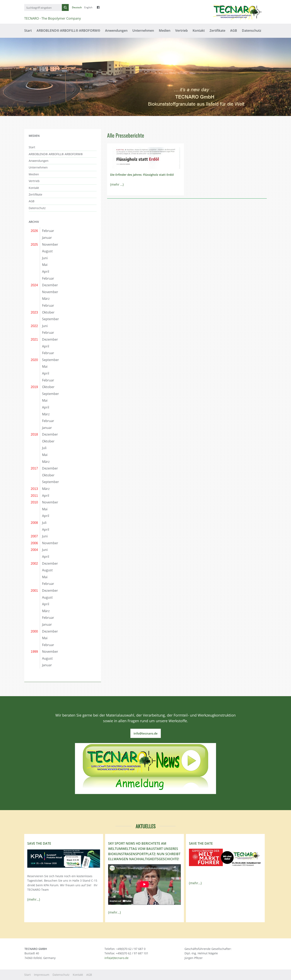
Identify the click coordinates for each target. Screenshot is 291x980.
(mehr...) (34, 899)
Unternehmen (143, 31)
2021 (34, 339)
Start (28, 31)
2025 (34, 245)
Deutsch (77, 7)
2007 (34, 536)
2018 (34, 434)
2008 (34, 523)
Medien (165, 31)
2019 (34, 387)
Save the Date (39, 843)
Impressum (42, 975)
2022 (34, 326)
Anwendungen (116, 31)
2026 (34, 231)
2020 (34, 360)
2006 (34, 543)
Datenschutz (252, 31)
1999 (34, 652)
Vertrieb (181, 31)
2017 (34, 468)
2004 (34, 550)
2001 (34, 591)
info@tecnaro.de (146, 733)
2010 (34, 502)
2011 (34, 496)
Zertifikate (217, 31)
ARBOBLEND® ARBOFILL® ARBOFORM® (68, 31)
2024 (34, 285)
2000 (34, 631)
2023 (34, 312)
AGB (234, 31)
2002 (34, 564)
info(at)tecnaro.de (117, 958)
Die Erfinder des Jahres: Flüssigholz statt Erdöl (142, 175)
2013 (34, 489)
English (88, 7)
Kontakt (199, 31)
